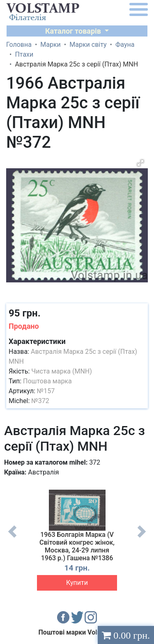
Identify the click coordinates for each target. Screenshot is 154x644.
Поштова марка (47, 381)
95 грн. (25, 313)
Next (142, 538)
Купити (77, 583)
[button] (140, 163)
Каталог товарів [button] (74, 31)
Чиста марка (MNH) (62, 371)
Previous (12, 538)
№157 (46, 391)
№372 (40, 401)
